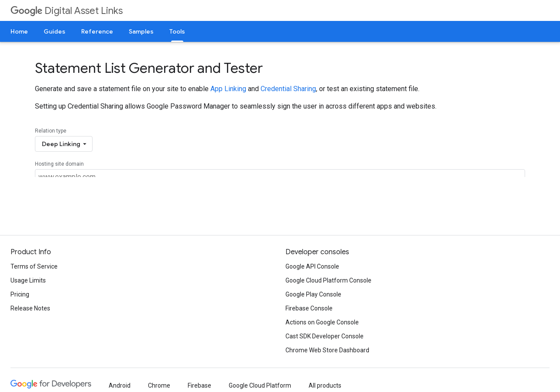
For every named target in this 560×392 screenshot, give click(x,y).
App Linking (228, 89)
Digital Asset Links (67, 11)
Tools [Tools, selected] (177, 31)
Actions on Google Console (322, 322)
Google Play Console (313, 294)
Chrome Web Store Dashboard (327, 350)
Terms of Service (34, 266)
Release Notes (30, 308)
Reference (97, 31)
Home (19, 31)
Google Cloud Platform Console (328, 280)
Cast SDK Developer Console (325, 336)
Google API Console (312, 266)
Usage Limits (28, 280)
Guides (55, 31)
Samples (141, 31)
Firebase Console (309, 308)
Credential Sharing (288, 89)
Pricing (20, 294)
